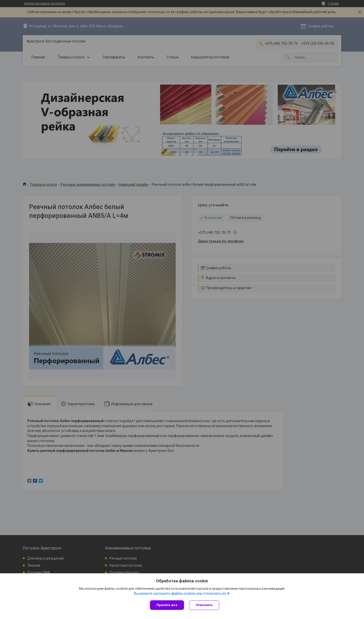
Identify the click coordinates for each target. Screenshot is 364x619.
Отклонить (204, 605)
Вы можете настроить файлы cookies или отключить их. (180, 593)
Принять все (167, 605)
